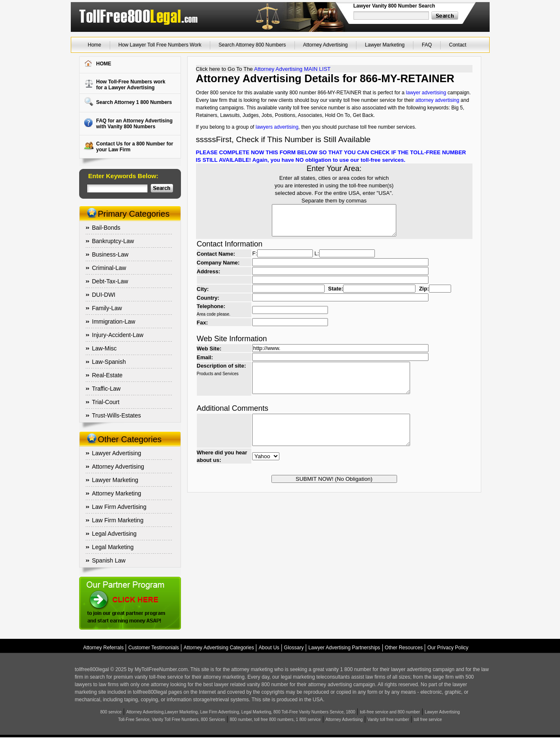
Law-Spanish (109, 362)
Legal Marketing (113, 547)
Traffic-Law (106, 389)
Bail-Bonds (106, 228)
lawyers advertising (277, 127)
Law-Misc (105, 348)
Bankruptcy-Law (113, 241)
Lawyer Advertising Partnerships (344, 648)
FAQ (427, 45)
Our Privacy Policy (448, 648)
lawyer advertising (426, 93)
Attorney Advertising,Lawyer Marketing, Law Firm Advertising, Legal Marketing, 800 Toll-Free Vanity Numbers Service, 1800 (241, 712)
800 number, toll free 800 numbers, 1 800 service (275, 720)
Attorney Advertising (326, 45)
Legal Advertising (115, 534)
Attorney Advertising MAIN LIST (292, 69)
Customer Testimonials (154, 648)
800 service (111, 712)
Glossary (294, 648)
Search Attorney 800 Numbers (252, 45)
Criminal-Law (109, 268)
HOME (104, 64)
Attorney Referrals (104, 648)
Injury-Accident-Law (118, 335)
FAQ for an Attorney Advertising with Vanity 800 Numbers (134, 124)
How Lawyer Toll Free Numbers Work (160, 45)
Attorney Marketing (117, 493)
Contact (458, 45)
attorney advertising (437, 100)
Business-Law (110, 254)
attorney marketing (252, 669)
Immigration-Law (114, 322)
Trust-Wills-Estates (117, 415)
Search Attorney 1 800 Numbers (134, 102)
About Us (269, 648)
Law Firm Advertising (119, 507)
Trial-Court (106, 402)
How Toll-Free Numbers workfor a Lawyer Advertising (131, 85)
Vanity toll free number (388, 720)
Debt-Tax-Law (110, 281)
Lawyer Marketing (385, 45)
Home (95, 45)
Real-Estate (107, 375)
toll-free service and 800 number (390, 712)
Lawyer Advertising (117, 453)
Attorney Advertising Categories (219, 648)
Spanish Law (109, 560)
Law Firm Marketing (118, 520)
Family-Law (107, 308)
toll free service (428, 720)
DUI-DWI (104, 295)
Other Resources (404, 648)
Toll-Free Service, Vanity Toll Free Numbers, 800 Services (172, 720)
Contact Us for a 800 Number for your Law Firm (135, 147)
